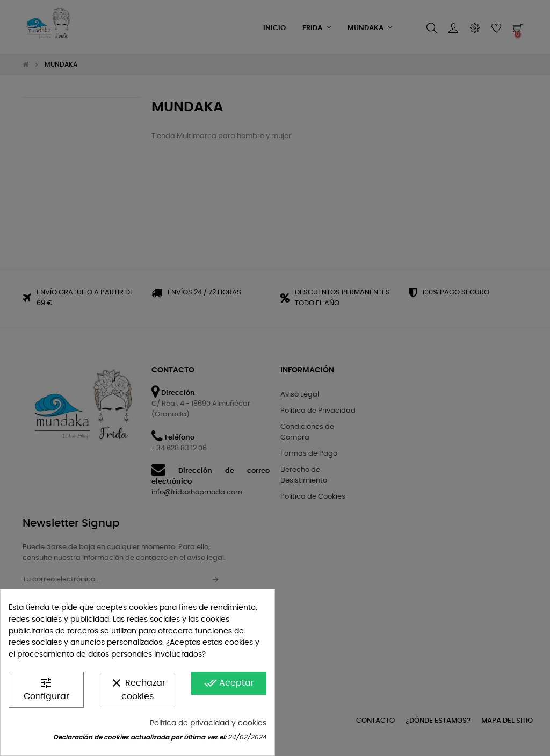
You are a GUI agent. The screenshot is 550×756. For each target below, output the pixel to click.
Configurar (46, 688)
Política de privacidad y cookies (208, 723)
